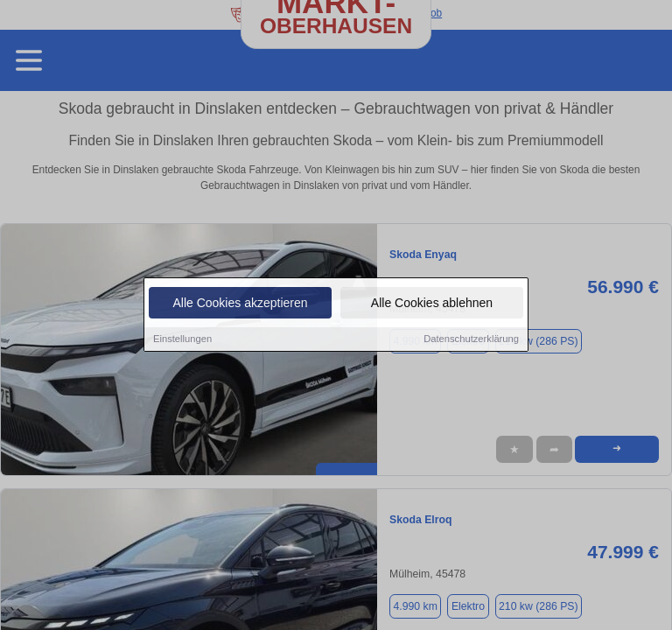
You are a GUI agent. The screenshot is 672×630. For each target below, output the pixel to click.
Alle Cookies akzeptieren (240, 304)
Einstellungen (182, 339)
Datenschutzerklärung (471, 339)
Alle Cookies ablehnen (432, 304)
